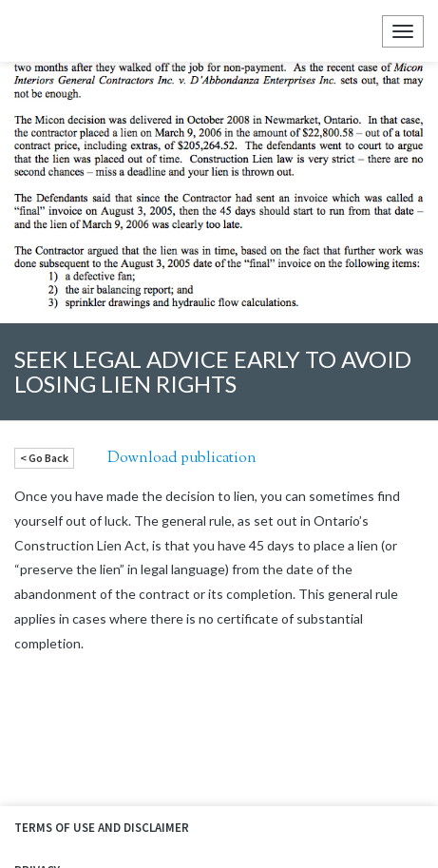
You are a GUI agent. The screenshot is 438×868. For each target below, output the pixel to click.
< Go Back (44, 458)
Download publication (182, 458)
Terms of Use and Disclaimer (102, 828)
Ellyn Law (31, 31)
